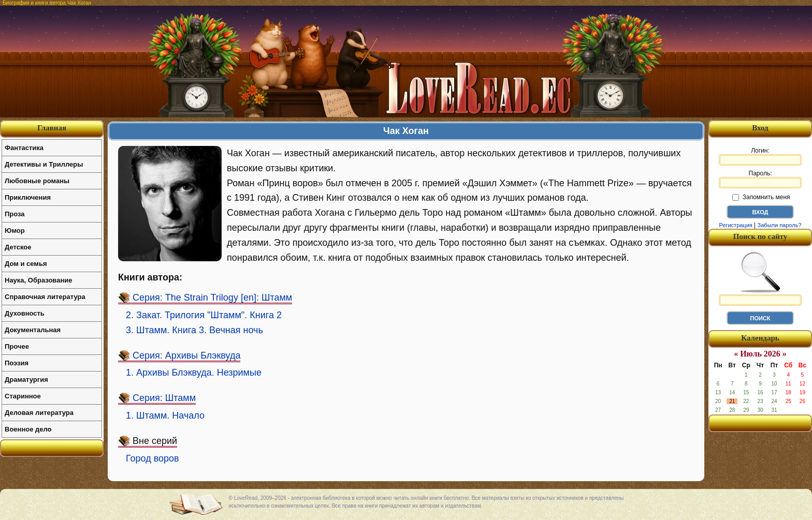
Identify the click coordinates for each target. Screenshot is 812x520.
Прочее (17, 346)
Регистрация (735, 225)
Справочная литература (45, 297)
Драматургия (26, 380)
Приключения (28, 197)
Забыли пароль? (780, 225)
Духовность (25, 313)
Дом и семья (26, 264)
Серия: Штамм (164, 398)
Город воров (153, 458)
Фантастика (24, 148)
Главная (52, 128)
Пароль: (760, 179)
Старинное (23, 396)
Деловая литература (39, 413)
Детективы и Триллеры (44, 164)
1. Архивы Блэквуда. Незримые (194, 373)
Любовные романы (37, 181)
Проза (15, 214)
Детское (18, 247)
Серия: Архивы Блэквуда (186, 355)
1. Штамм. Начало (165, 415)
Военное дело (28, 429)
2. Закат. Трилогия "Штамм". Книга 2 (204, 315)
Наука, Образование (38, 280)
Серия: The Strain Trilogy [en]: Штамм (212, 298)
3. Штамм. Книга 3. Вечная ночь (194, 330)
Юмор (15, 231)
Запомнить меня (761, 197)
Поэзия (17, 363)
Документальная (33, 330)
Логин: (760, 156)
